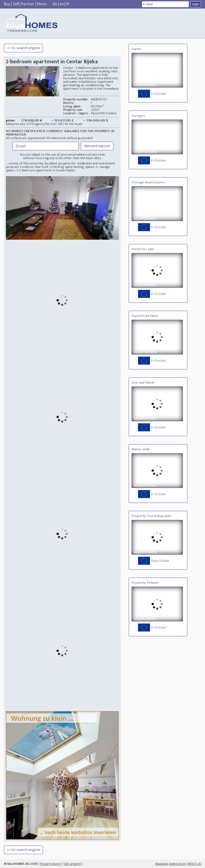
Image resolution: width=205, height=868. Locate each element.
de (55, 4)
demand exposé (97, 146)
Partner (28, 4)
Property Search (51, 864)
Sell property (72, 864)
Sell (16, 4)
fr (68, 4)
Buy (7, 4)
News (42, 4)
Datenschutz (178, 864)
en (62, 4)
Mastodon (162, 864)
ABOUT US (194, 864)
